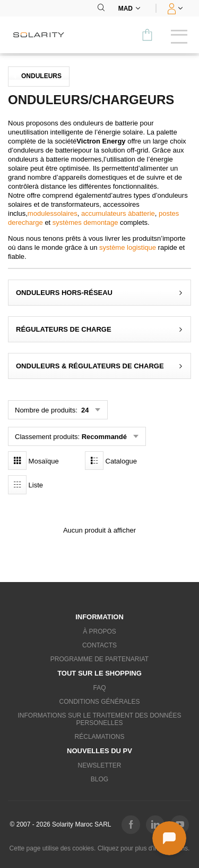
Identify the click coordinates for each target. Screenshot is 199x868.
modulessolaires (53, 213)
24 (84, 410)
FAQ (99, 688)
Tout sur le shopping (99, 673)
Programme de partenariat (99, 659)
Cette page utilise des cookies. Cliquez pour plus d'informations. (100, 848)
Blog (99, 779)
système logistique (128, 247)
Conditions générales (99, 702)
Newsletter (99, 765)
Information (99, 617)
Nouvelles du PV (99, 751)
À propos (99, 631)
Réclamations (100, 737)
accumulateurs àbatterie (118, 213)
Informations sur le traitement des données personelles (99, 719)
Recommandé (104, 437)
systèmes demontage (85, 222)
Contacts (99, 645)
